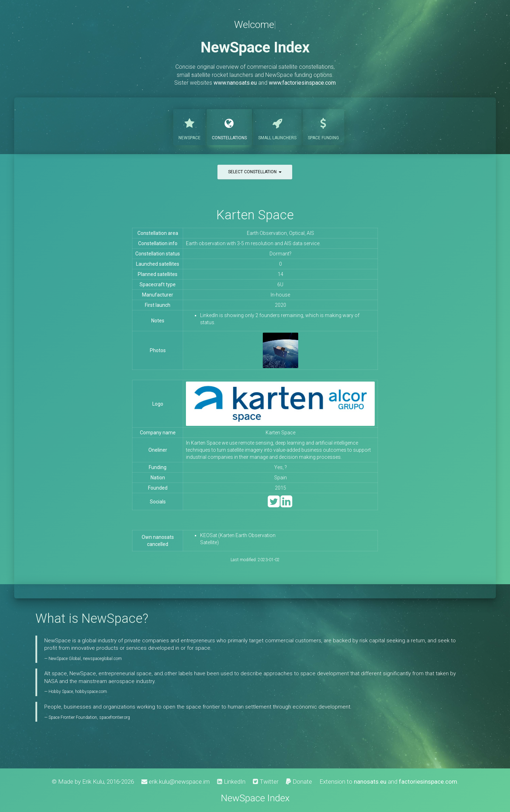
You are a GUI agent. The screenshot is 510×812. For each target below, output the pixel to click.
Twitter (266, 782)
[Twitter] (274, 505)
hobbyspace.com (91, 692)
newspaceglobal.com (102, 659)
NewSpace (189, 126)
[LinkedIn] (286, 505)
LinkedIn (231, 782)
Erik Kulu (93, 782)
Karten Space (255, 215)
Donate (299, 782)
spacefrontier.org (115, 717)
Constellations (229, 126)
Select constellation (255, 172)
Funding (323, 126)
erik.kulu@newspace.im (175, 782)
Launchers (277, 126)
